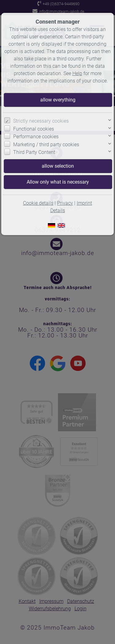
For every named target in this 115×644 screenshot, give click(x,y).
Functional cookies (34, 129)
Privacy (65, 203)
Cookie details (38, 203)
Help (77, 73)
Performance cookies (36, 137)
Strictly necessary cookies (41, 121)
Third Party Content (34, 152)
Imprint (84, 203)
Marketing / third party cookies (46, 145)
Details (58, 210)
